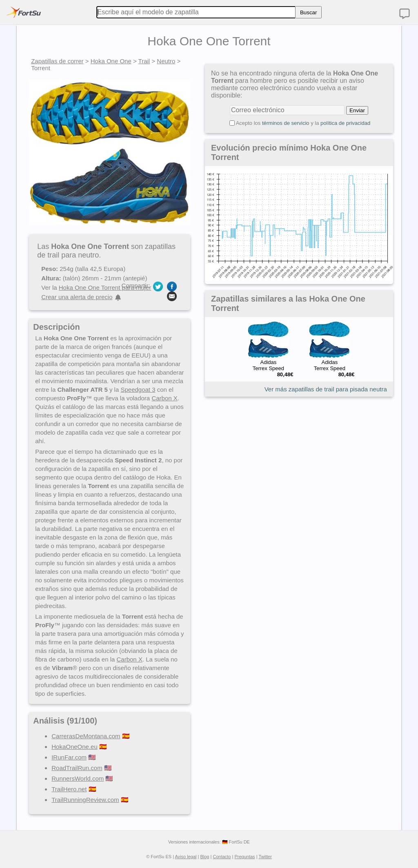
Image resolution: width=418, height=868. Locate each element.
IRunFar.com (69, 757)
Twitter (265, 857)
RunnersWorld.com (78, 778)
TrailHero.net (69, 789)
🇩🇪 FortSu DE (236, 842)
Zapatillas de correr (57, 61)
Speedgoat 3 (138, 390)
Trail (144, 61)
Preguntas (245, 857)
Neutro (166, 61)
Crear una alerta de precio (77, 297)
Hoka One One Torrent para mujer (105, 287)
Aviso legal (186, 857)
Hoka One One (111, 61)
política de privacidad (345, 123)
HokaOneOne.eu (74, 747)
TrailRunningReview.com (85, 800)
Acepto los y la (303, 123)
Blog (205, 857)
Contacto (222, 857)
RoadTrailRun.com (77, 768)
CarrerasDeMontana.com (86, 736)
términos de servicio (286, 123)
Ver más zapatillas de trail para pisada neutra (326, 389)
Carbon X (164, 398)
